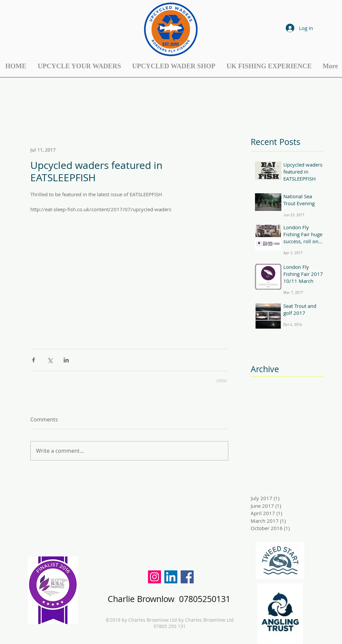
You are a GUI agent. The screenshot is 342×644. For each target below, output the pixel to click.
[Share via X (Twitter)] (50, 360)
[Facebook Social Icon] (187, 577)
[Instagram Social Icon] (154, 577)
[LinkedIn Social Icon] (171, 577)
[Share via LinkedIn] (66, 360)
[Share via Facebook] (33, 360)
